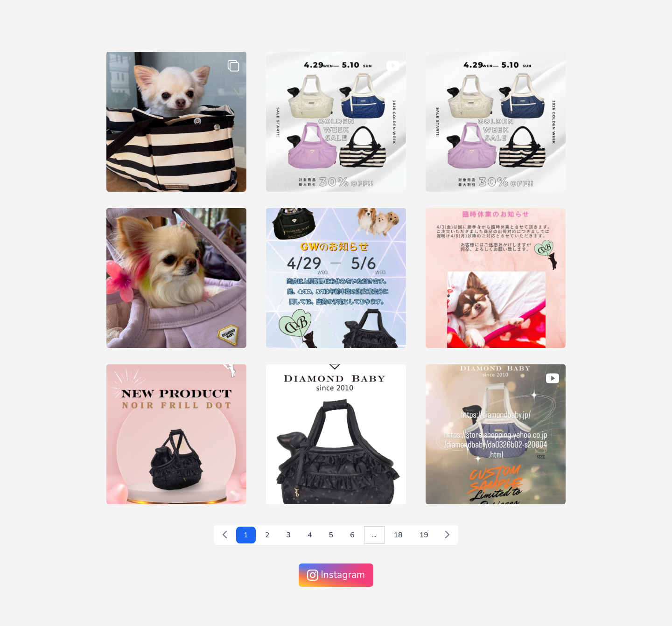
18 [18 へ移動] (398, 535)
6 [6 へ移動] (352, 535)
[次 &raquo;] (447, 535)
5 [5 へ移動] (331, 535)
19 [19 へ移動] (424, 535)
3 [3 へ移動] (288, 535)
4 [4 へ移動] (310, 535)
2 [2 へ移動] (267, 535)
